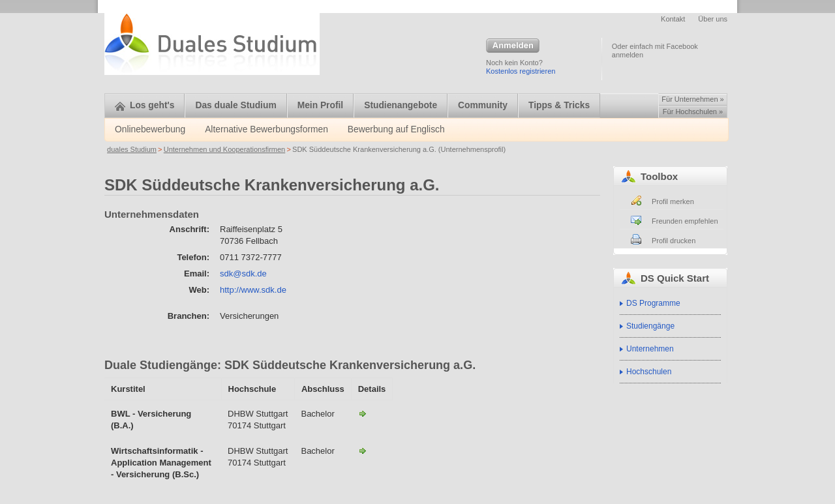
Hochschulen (649, 372)
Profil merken (673, 201)
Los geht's (144, 105)
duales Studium (132, 149)
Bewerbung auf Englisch (396, 129)
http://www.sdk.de (253, 290)
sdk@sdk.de (243, 274)
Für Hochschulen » (693, 111)
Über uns (713, 19)
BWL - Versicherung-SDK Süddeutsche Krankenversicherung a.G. (363, 413)
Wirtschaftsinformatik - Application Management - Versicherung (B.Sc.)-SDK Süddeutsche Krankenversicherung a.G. (363, 451)
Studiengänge (650, 326)
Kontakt (673, 19)
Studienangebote (401, 105)
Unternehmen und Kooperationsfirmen (225, 149)
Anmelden (513, 46)
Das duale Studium (235, 105)
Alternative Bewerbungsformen (266, 129)
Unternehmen (650, 349)
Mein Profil (321, 105)
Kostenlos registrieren (521, 71)
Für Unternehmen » (692, 99)
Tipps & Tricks (559, 105)
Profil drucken (674, 241)
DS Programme (653, 303)
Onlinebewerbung (150, 129)
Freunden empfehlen (685, 221)
